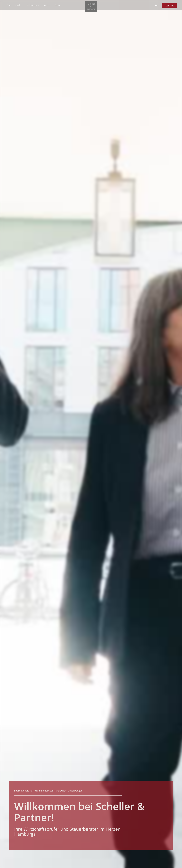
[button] (33, 5)
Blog (157, 5)
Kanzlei (18, 5)
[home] (91, 7)
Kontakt (170, 6)
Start (9, 5)
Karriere (47, 5)
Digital (58, 5)
